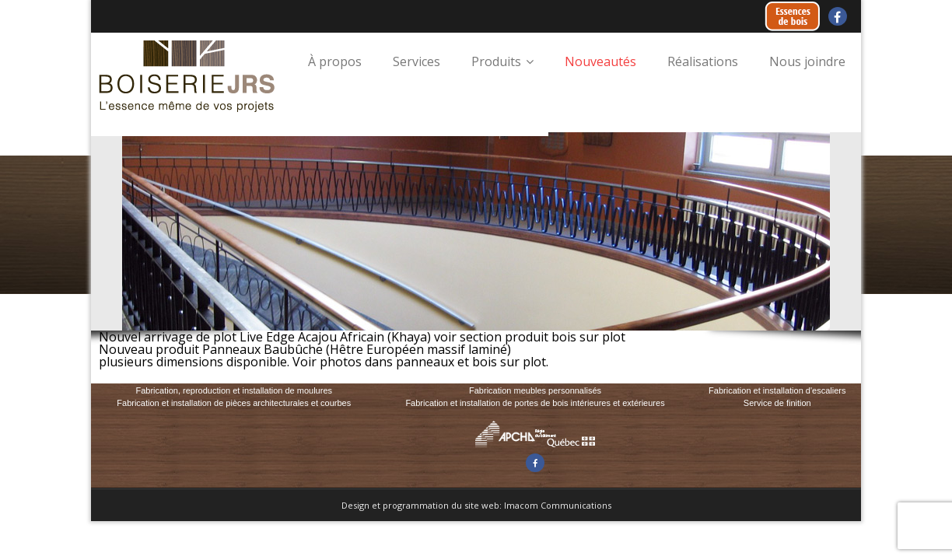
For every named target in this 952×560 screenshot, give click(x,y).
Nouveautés (600, 61)
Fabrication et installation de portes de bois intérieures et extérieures (535, 403)
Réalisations (703, 61)
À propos (335, 61)
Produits (496, 61)
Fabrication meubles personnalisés (535, 390)
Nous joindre (807, 61)
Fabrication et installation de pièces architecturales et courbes (234, 403)
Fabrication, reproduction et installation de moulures (234, 390)
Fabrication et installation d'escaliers (777, 390)
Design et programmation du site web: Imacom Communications (476, 505)
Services (416, 61)
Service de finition (777, 403)
